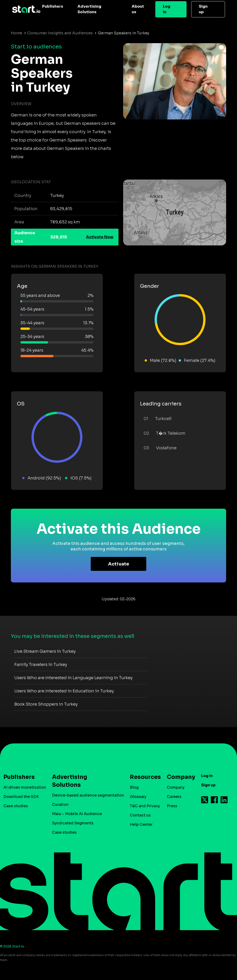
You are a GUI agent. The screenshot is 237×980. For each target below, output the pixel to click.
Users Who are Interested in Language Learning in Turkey (73, 678)
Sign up (203, 9)
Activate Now (100, 237)
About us (138, 9)
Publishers (53, 6)
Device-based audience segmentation (88, 795)
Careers (174, 797)
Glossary (138, 797)
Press (172, 806)
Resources (143, 777)
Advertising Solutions (89, 9)
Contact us (140, 815)
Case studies (16, 806)
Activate (119, 564)
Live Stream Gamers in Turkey (45, 651)
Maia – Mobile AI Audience (77, 814)
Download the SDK (21, 797)
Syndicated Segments (73, 823)
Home (17, 33)
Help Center (141, 824)
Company (179, 777)
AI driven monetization (25, 787)
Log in (167, 9)
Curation (60, 805)
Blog (134, 787)
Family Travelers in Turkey (41, 665)
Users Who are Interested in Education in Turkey (64, 691)
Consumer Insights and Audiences (60, 33)
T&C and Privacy (145, 806)
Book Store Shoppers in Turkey (46, 704)
